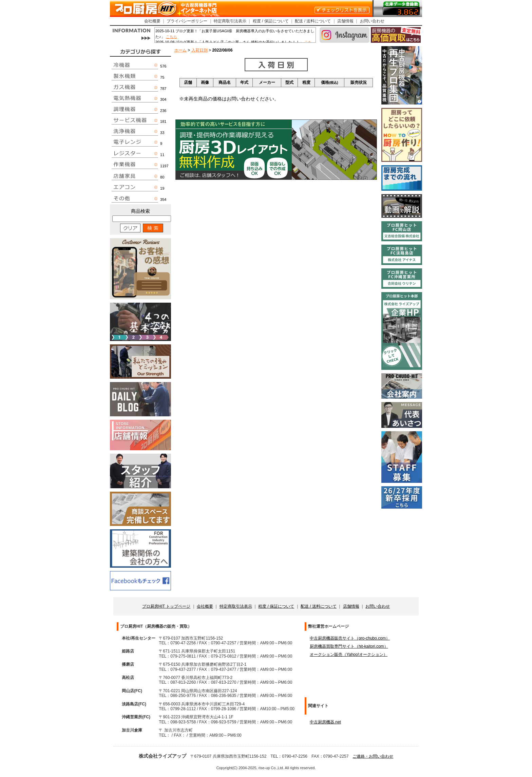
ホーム (180, 50)
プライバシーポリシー (187, 21)
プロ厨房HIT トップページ (166, 606)
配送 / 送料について (313, 21)
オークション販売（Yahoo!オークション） (349, 655)
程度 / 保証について (271, 21)
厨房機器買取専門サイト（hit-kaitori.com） (349, 646)
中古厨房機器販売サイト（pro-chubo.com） (350, 638)
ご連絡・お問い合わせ (373, 756)
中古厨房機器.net (325, 722)
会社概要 (152, 21)
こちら (172, 37)
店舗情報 (345, 21)
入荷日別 (199, 50)
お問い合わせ (372, 21)
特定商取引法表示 (230, 21)
